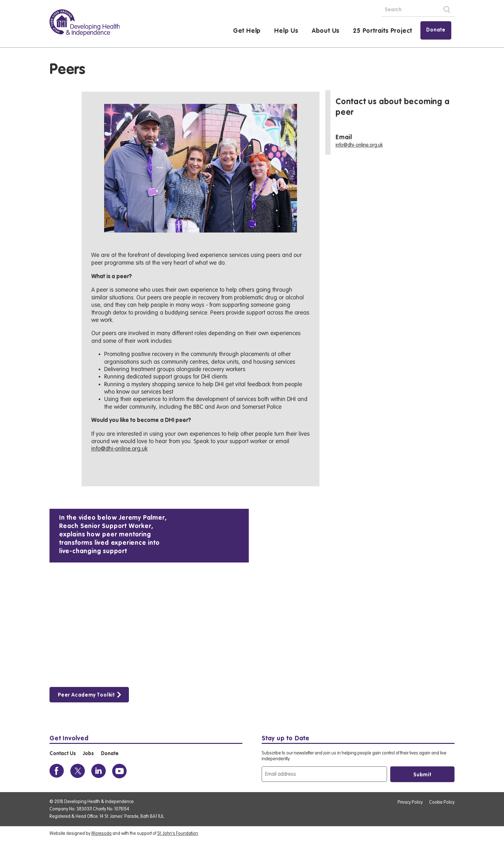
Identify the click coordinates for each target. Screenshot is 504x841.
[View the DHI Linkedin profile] (99, 771)
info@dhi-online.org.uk (119, 449)
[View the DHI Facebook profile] (57, 771)
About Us (326, 31)
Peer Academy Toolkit (86, 695)
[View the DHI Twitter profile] (78, 771)
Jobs (88, 754)
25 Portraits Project (382, 31)
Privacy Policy (410, 802)
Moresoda (101, 834)
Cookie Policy (442, 802)
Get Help (247, 31)
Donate (436, 30)
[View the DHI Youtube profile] (119, 771)
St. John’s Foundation (178, 834)
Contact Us (63, 754)
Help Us (286, 31)
